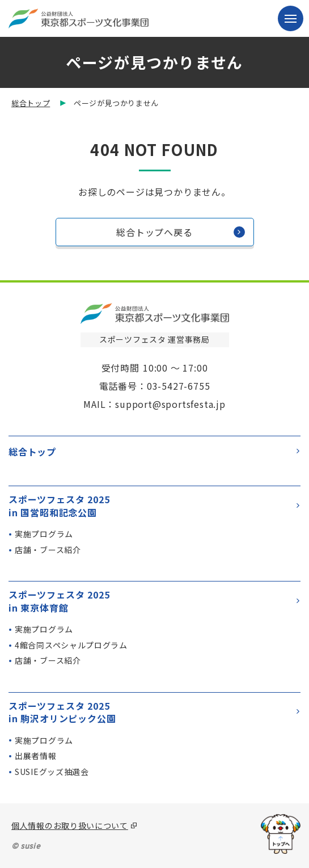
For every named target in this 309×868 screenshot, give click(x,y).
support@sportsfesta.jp (170, 404)
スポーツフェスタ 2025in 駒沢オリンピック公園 (154, 712)
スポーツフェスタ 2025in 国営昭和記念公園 (154, 506)
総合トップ (31, 103)
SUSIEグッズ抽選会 (52, 772)
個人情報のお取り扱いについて (70, 825)
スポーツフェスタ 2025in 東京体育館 (154, 601)
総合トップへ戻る (180, 232)
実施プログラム (44, 534)
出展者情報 (36, 756)
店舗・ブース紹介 (48, 550)
